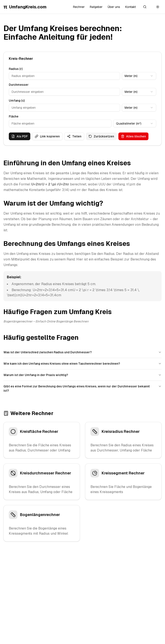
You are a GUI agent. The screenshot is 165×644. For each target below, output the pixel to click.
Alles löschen (133, 136)
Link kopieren (47, 136)
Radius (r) (16, 69)
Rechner (79, 7)
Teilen (74, 136)
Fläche (14, 116)
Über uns (114, 7)
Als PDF (20, 136)
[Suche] (145, 7)
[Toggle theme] (158, 7)
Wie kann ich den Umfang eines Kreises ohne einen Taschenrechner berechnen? (82, 364)
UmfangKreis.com (25, 7)
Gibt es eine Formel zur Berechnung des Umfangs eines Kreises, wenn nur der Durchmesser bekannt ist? (82, 388)
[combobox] (139, 76)
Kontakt (131, 7)
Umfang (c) (17, 101)
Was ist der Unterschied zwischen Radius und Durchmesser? (82, 352)
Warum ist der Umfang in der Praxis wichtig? (82, 375)
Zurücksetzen (101, 136)
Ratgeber (96, 7)
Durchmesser (19, 85)
